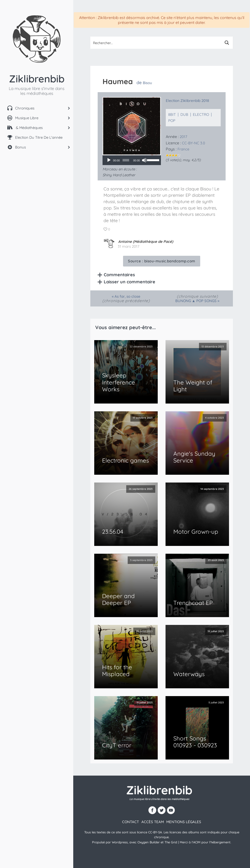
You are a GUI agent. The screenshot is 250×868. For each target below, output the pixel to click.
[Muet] (144, 160)
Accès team (153, 822)
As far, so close (127, 296)
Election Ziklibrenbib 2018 (187, 101)
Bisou (147, 83)
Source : (162, 261)
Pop (172, 121)
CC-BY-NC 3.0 (193, 143)
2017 (183, 137)
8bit (172, 114)
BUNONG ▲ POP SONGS (196, 301)
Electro (201, 114)
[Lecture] (109, 160)
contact (130, 822)
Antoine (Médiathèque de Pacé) (146, 242)
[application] (132, 160)
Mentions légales (184, 822)
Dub (184, 114)
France (183, 149)
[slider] (126, 160)
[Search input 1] (156, 43)
